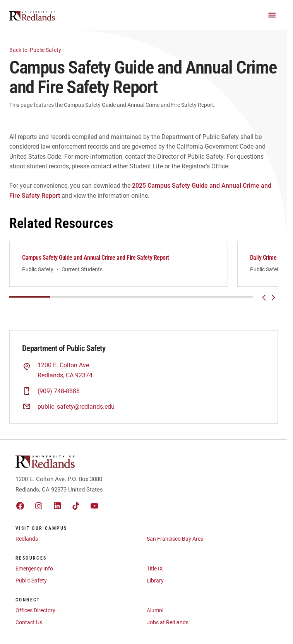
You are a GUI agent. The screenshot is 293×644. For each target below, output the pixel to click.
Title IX (155, 573)
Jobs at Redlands (168, 627)
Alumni (155, 615)
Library (155, 585)
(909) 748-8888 (59, 395)
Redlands (27, 543)
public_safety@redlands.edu (76, 411)
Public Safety (40, 49)
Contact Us (29, 627)
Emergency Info (34, 573)
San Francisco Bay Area (175, 543)
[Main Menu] (272, 15)
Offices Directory (35, 615)
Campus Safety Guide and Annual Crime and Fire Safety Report (96, 258)
